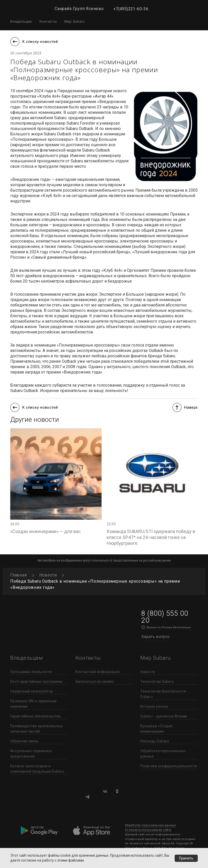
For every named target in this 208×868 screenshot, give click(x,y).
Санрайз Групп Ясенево (79, 9)
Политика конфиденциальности (169, 766)
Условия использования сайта (148, 830)
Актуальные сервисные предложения (31, 754)
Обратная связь (24, 741)
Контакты (48, 21)
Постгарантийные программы (37, 682)
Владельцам (21, 21)
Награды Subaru (155, 741)
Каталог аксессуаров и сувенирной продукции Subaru (37, 769)
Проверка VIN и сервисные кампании (33, 704)
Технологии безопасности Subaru (163, 694)
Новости (148, 672)
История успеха (154, 706)
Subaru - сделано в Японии (164, 716)
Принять (186, 858)
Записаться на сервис (95, 682)
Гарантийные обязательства (36, 716)
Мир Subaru (74, 21)
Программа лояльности (31, 672)
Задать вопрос (156, 637)
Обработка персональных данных (163, 754)
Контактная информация (98, 672)
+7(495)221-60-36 (131, 9)
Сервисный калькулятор (32, 691)
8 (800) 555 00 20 (165, 617)
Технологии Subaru (157, 682)
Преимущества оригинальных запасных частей (37, 729)
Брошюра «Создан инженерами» (157, 729)
